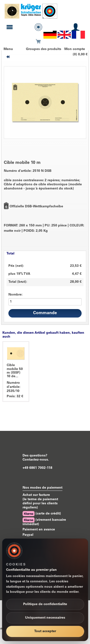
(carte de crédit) (42, 514)
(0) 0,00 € (80, 55)
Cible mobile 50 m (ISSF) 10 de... (15, 371)
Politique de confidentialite (45, 604)
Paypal (28, 535)
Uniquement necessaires (45, 618)
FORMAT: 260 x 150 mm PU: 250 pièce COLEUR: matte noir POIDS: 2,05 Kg (44, 228)
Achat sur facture (36, 495)
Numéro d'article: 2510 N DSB (28, 171)
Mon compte (75, 49)
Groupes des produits (44, 49)
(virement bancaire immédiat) (44, 522)
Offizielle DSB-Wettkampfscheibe (36, 207)
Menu (8, 49)
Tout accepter (45, 631)
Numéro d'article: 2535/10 (14, 387)
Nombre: (15, 295)
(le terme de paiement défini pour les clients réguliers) (40, 504)
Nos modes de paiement (42, 488)
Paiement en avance (39, 530)
